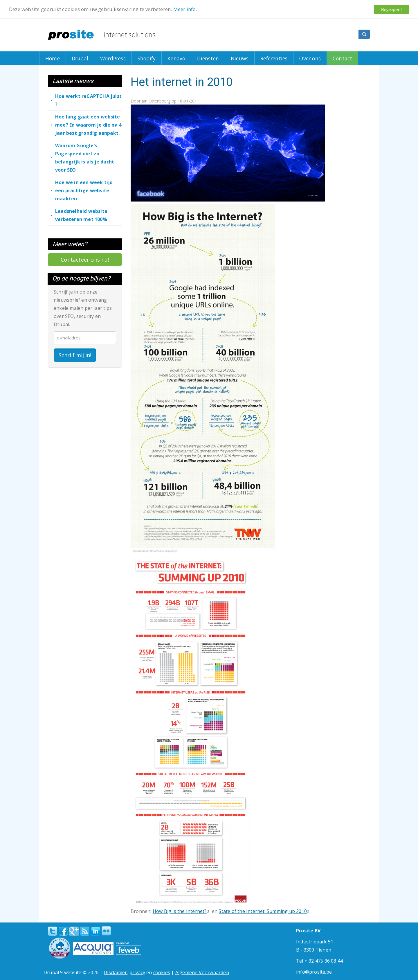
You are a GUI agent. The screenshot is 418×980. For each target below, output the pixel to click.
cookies (162, 972)
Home (53, 58)
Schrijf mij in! (75, 355)
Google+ (74, 931)
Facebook (63, 931)
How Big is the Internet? (182, 911)
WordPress (113, 58)
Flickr (106, 931)
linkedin (96, 932)
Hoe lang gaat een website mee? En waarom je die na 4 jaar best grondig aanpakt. (88, 125)
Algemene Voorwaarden (202, 972)
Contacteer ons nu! (85, 260)
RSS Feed (85, 931)
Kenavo (176, 58)
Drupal (80, 58)
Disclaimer (115, 972)
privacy (137, 972)
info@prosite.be (314, 972)
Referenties (274, 58)
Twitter (53, 931)
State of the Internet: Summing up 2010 (265, 911)
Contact (342, 58)
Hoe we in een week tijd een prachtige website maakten (84, 190)
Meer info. (185, 9)
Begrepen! (392, 9)
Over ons (310, 58)
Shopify (147, 58)
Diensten (208, 58)
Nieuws (240, 58)
